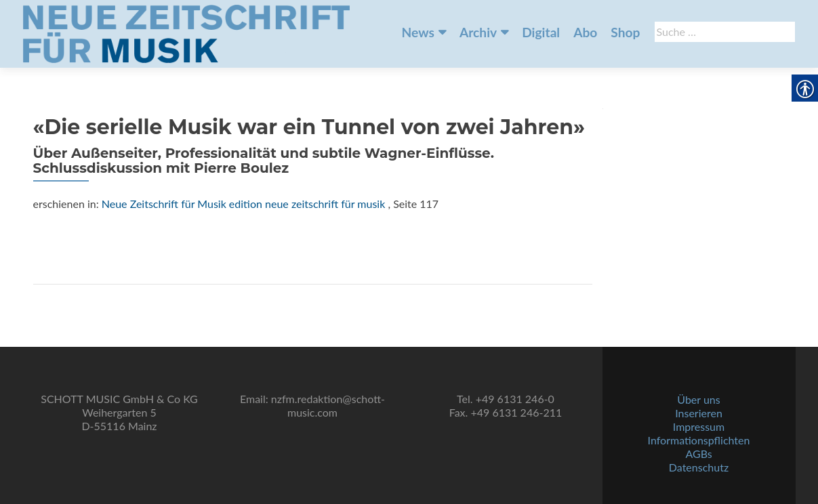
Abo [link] (585, 32)
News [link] (418, 32)
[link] (186, 33)
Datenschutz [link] (699, 467)
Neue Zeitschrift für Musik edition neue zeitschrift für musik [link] (244, 204)
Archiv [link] (478, 32)
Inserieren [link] (699, 413)
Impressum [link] (699, 426)
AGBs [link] (698, 454)
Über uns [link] (698, 399)
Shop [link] (625, 32)
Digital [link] (541, 32)
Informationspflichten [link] (699, 440)
